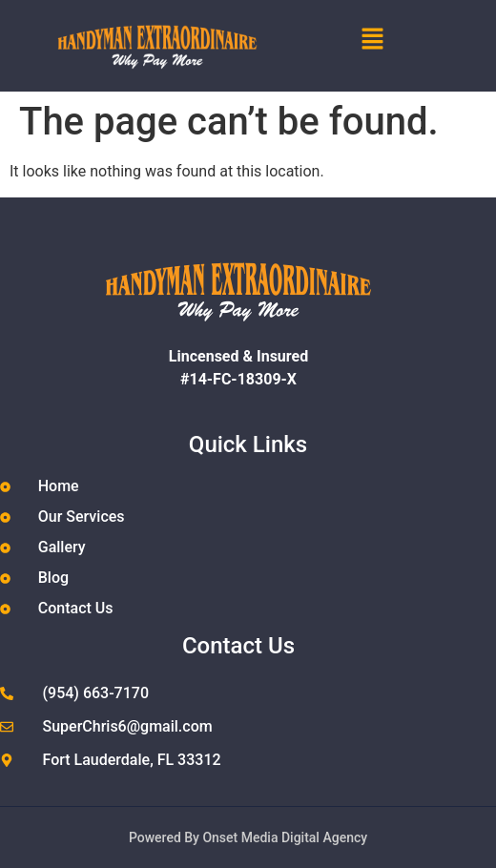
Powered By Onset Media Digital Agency (248, 837)
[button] (405, 40)
